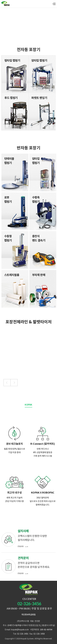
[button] (7, 383)
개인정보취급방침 (28, 615)
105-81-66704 (46, 630)
